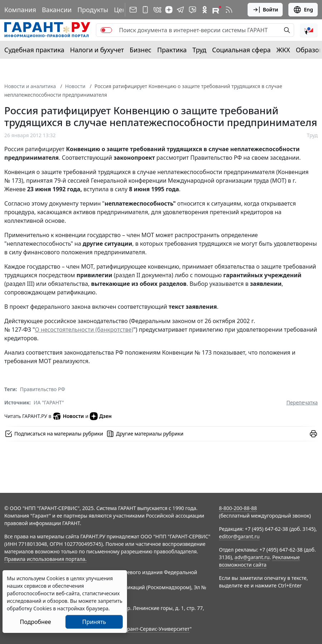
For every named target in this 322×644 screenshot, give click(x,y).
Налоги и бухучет (97, 50)
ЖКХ (283, 50)
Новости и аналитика (30, 86)
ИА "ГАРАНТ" (49, 402)
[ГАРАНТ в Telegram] (180, 10)
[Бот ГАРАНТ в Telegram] (192, 10)
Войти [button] (265, 10)
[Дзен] (169, 10)
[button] (309, 30)
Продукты (93, 10)
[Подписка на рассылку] (133, 10)
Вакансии (57, 10)
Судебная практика (34, 50)
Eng (303, 10)
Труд (199, 50)
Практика (172, 50)
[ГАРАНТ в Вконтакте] (157, 10)
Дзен (101, 416)
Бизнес (140, 50)
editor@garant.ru (239, 536)
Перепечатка (302, 402)
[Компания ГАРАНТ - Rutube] (217, 10)
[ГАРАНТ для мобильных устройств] (145, 10)
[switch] (106, 30)
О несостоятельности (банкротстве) (84, 330)
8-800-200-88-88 (238, 508)
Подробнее (35, 622)
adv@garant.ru (252, 557)
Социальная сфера (241, 50)
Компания (20, 10)
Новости (75, 86)
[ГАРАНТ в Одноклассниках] (205, 10)
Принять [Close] (94, 622)
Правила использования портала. (45, 559)
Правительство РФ (43, 389)
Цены (122, 10)
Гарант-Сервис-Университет (156, 629)
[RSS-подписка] (229, 10)
